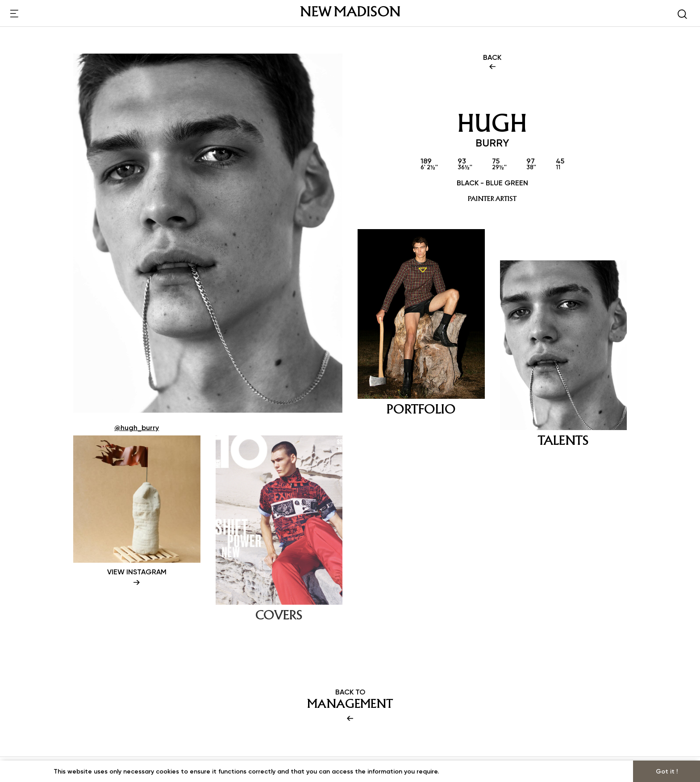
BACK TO (350, 706)
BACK (492, 63)
